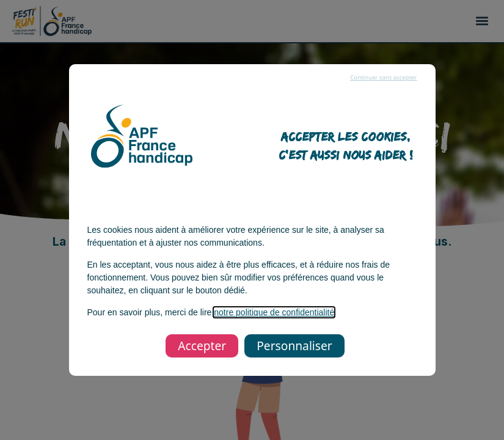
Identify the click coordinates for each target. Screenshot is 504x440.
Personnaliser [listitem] (294, 346)
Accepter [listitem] (202, 346)
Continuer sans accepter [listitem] (383, 77)
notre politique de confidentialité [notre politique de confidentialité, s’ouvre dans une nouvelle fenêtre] (274, 312)
